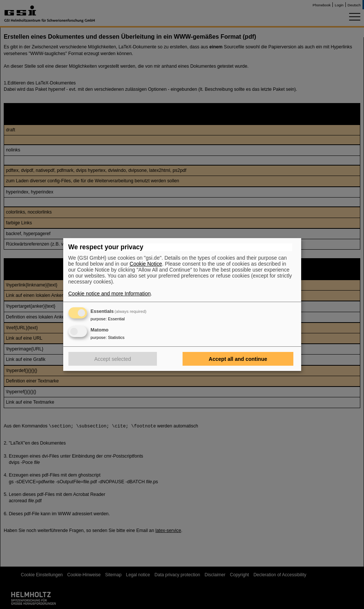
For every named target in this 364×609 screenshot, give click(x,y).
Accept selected (113, 359)
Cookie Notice (146, 264)
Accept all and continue (238, 359)
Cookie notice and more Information (110, 294)
